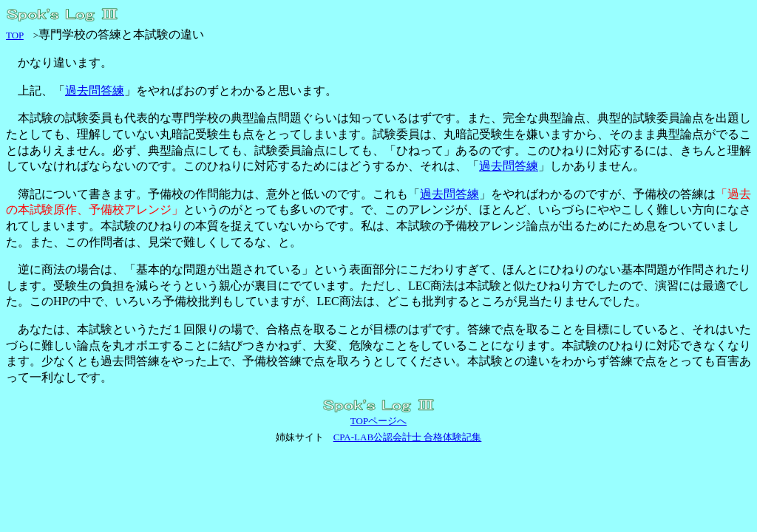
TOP (15, 35)
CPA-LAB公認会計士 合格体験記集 (408, 437)
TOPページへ (378, 421)
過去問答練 (95, 91)
